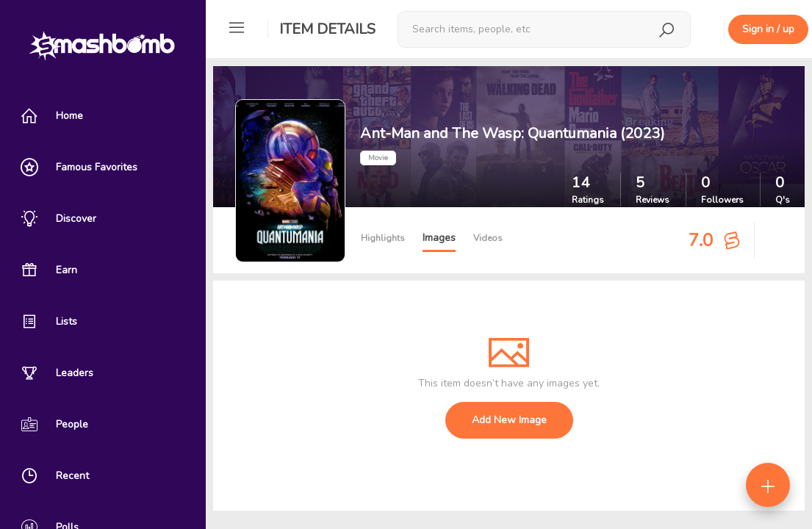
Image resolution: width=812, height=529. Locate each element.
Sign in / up (768, 29)
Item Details (327, 29)
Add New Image (509, 420)
